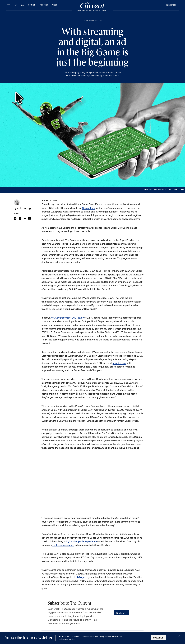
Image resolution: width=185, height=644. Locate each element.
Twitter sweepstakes (63, 545)
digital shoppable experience (81, 541)
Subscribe (171, 5)
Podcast (44, 5)
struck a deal (119, 363)
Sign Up (121, 613)
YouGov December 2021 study (67, 318)
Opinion (32, 5)
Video (55, 5)
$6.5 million (89, 208)
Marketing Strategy (92, 21)
